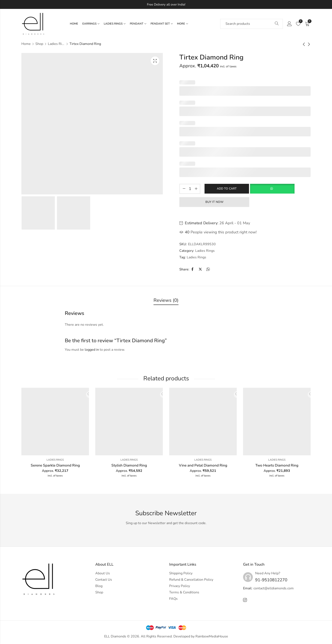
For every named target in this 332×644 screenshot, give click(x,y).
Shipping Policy (181, 573)
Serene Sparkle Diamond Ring (55, 465)
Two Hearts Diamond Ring (277, 465)
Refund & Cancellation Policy (191, 580)
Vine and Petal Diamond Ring (203, 465)
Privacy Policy (180, 586)
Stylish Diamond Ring (129, 465)
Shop (39, 44)
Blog (99, 586)
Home (26, 44)
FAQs (173, 599)
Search (277, 24)
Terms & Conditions (184, 592)
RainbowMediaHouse (212, 636)
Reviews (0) (166, 300)
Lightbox (155, 61)
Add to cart (227, 188)
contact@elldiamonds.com (274, 588)
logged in (92, 350)
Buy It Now (214, 202)
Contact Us (104, 580)
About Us (103, 573)
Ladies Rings (56, 44)
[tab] (166, 301)
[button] (272, 189)
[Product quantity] (190, 189)
